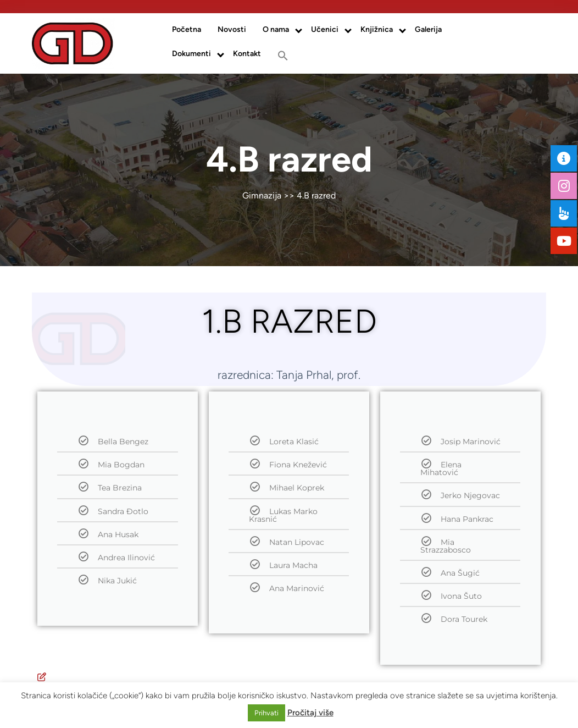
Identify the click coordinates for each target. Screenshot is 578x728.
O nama (276, 29)
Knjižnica (377, 29)
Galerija (428, 29)
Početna (187, 29)
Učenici (325, 29)
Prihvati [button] (266, 713)
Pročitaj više (310, 713)
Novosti (232, 29)
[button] (283, 56)
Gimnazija (262, 195)
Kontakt (247, 54)
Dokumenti (191, 54)
